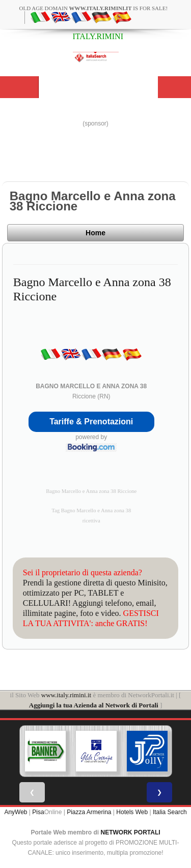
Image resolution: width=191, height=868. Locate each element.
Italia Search (170, 812)
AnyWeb (16, 812)
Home (95, 233)
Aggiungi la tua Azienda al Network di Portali (94, 705)
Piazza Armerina (89, 812)
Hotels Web (132, 812)
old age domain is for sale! (94, 8)
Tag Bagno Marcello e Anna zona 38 (91, 510)
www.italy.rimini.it (66, 695)
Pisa (38, 812)
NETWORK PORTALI (131, 832)
